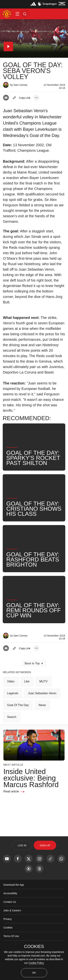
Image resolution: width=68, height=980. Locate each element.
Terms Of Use (11, 936)
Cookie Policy (36, 963)
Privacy (8, 919)
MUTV (43, 681)
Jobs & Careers (12, 910)
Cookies (8, 928)
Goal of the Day (18, 705)
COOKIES (34, 946)
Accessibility (10, 893)
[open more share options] (36, 98)
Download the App (14, 885)
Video (11, 681)
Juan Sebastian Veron (42, 693)
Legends (13, 693)
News (42, 705)
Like (27, 681)
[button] (17, 14)
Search (12, 717)
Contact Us (10, 902)
